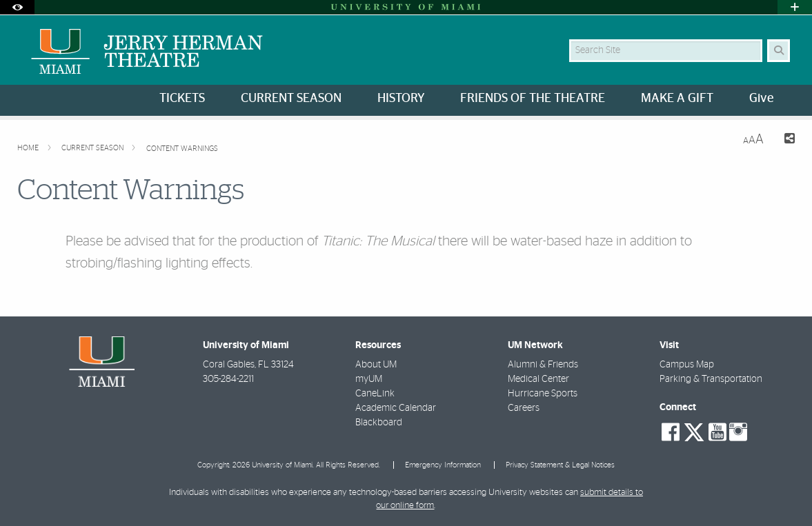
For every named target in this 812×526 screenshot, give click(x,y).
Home (29, 148)
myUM (369, 379)
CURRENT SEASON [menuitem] (291, 99)
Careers (524, 408)
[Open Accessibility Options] (17, 7)
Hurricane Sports (543, 394)
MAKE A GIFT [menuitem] (677, 99)
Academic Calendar (396, 408)
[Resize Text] (753, 140)
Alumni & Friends (543, 365)
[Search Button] (779, 51)
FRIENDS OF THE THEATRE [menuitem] (533, 99)
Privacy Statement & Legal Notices (560, 465)
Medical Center (538, 379)
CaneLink (375, 394)
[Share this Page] (785, 140)
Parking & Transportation (711, 379)
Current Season (93, 148)
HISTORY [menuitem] (401, 99)
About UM (376, 365)
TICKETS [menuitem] (182, 99)
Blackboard (379, 423)
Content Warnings (182, 149)
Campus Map (687, 365)
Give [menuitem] (761, 99)
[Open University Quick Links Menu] (795, 7)
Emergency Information (443, 465)
